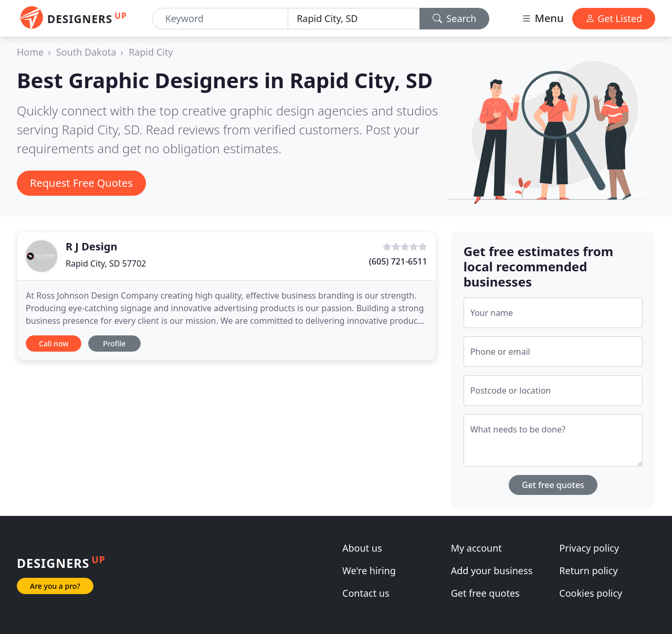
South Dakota (86, 52)
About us (362, 548)
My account (476, 548)
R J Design (91, 246)
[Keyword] (220, 19)
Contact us (366, 593)
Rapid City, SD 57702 (106, 263)
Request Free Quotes (81, 183)
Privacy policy (589, 548)
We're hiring (369, 570)
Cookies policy (591, 593)
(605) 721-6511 (398, 261)
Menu (542, 18)
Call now (54, 344)
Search (455, 18)
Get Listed (614, 18)
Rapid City (151, 52)
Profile (114, 344)
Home (30, 52)
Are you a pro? (55, 586)
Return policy (588, 570)
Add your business (492, 570)
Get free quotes (553, 485)
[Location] (354, 19)
